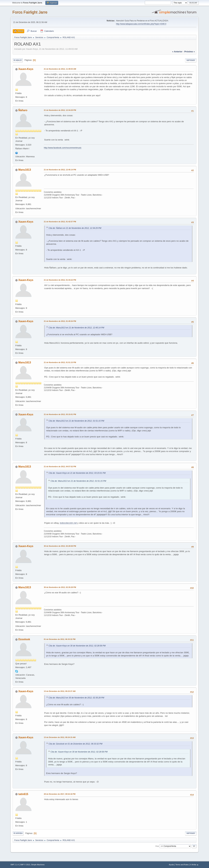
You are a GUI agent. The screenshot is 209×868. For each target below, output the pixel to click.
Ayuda (171, 865)
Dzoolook (24, 639)
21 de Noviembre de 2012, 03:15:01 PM (60, 414)
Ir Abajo (18, 60)
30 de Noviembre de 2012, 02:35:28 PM (60, 587)
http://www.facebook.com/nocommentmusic (63, 148)
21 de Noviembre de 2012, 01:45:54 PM (60, 321)
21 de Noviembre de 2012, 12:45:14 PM (60, 170)
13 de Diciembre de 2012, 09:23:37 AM (60, 691)
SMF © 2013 (25, 865)
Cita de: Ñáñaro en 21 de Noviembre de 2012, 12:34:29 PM (75, 228)
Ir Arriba (18, 833)
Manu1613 (25, 170)
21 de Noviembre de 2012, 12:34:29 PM (60, 110)
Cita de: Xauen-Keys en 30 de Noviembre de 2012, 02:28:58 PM (77, 646)
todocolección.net (68, 523)
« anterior (177, 52)
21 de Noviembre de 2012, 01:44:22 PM (60, 280)
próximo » (189, 52)
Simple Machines (38, 865)
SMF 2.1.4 (15, 865)
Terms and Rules (182, 865)
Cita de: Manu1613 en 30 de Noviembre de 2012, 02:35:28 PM (76, 698)
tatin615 (23, 794)
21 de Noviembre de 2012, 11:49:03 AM (60, 69)
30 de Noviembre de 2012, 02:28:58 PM (60, 546)
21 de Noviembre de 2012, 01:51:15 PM (60, 362)
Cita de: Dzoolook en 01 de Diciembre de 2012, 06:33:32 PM (75, 744)
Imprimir (191, 60)
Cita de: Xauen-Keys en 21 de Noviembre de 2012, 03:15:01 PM (77, 473)
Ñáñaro (23, 110)
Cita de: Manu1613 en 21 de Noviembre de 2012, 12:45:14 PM (76, 328)
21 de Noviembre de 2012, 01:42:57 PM (60, 222)
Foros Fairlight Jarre (30, 12)
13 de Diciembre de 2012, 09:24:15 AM (60, 737)
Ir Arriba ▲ (194, 865)
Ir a (157, 846)
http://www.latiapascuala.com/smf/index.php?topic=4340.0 (141, 24)
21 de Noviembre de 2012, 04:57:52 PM (60, 467)
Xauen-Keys (26, 69)
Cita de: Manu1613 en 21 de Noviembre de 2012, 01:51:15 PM (76, 421)
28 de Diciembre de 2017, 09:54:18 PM (60, 794)
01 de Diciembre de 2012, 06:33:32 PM (60, 639)
